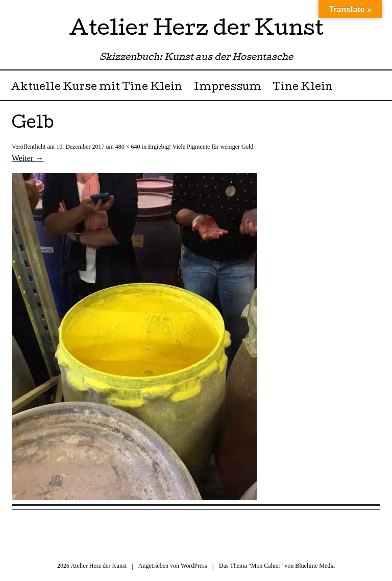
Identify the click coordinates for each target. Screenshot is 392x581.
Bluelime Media (315, 566)
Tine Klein (303, 88)
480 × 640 (128, 147)
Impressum (228, 88)
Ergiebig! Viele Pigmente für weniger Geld (201, 147)
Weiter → (28, 158)
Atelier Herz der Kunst (196, 30)
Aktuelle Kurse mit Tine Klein (96, 88)
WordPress (194, 566)
